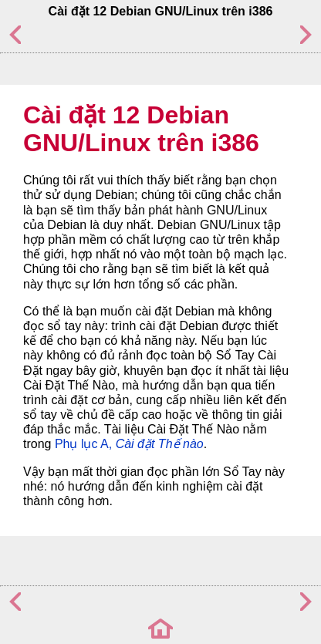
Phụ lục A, (129, 444)
